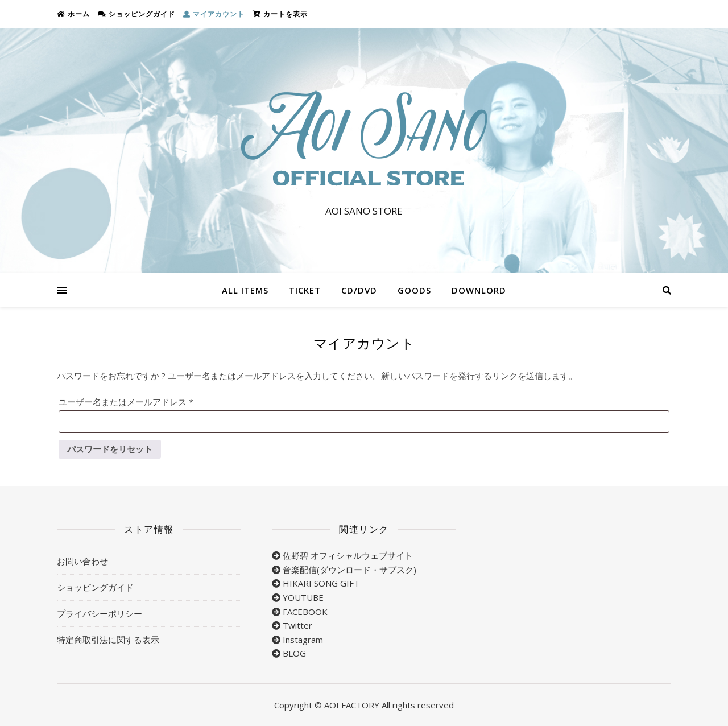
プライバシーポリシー (100, 613)
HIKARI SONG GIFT (321, 583)
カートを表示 (280, 14)
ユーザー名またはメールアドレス (135, 400)
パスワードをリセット (110, 449)
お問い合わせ (82, 561)
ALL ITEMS (245, 290)
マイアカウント (214, 14)
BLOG (294, 653)
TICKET (305, 290)
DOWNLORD (479, 290)
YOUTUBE (303, 597)
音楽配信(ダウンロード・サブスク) (349, 570)
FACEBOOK (305, 612)
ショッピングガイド (136, 14)
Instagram (303, 640)
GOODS (414, 290)
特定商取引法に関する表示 (108, 640)
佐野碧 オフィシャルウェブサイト (348, 555)
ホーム (73, 14)
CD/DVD (359, 290)
